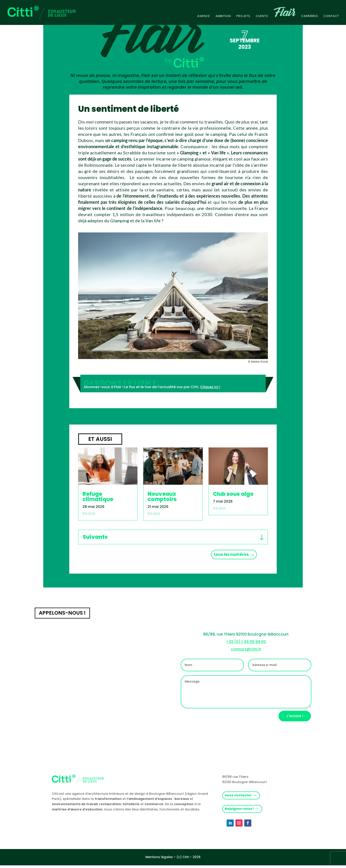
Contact (331, 16)
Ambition (223, 16)
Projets (243, 16)
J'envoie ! (295, 718)
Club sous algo (233, 494)
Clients (262, 16)
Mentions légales (159, 860)
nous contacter (239, 797)
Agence (204, 16)
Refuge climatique (98, 497)
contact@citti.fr (246, 651)
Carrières (310, 16)
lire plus (89, 513)
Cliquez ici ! (210, 387)
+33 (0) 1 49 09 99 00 (246, 643)
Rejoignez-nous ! (240, 811)
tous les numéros (228, 555)
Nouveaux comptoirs (162, 497)
